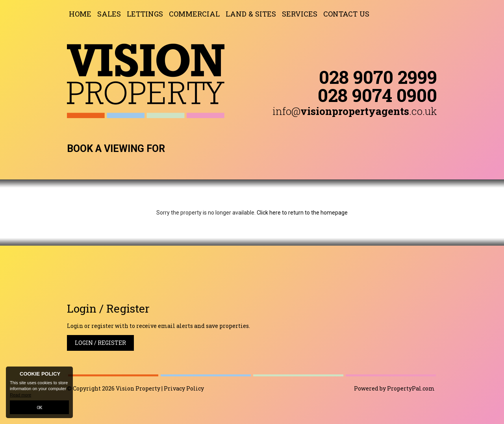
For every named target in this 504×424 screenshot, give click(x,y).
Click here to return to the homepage (302, 213)
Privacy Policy (184, 388)
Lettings (145, 14)
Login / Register (100, 343)
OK (40, 407)
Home (80, 14)
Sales (109, 14)
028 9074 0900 (377, 95)
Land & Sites (251, 14)
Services (300, 14)
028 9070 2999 (378, 77)
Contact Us (346, 14)
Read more (20, 395)
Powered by (394, 388)
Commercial (194, 14)
